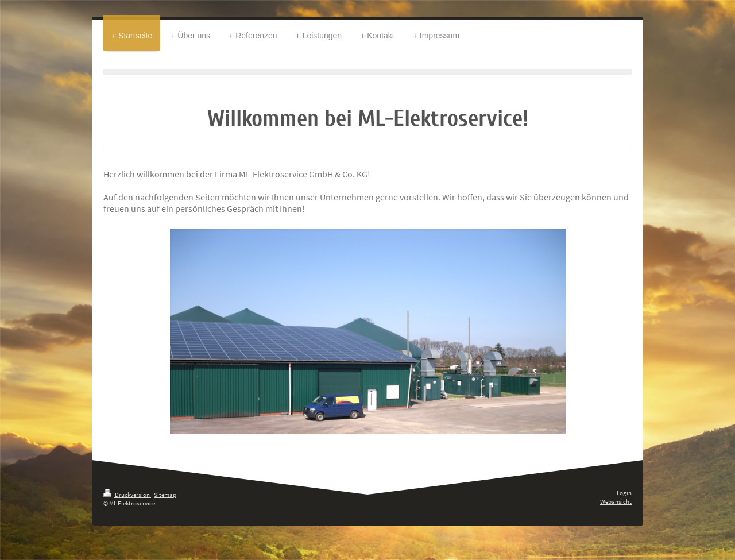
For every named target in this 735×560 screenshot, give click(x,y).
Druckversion (127, 495)
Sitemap (165, 495)
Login (624, 493)
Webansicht (616, 501)
